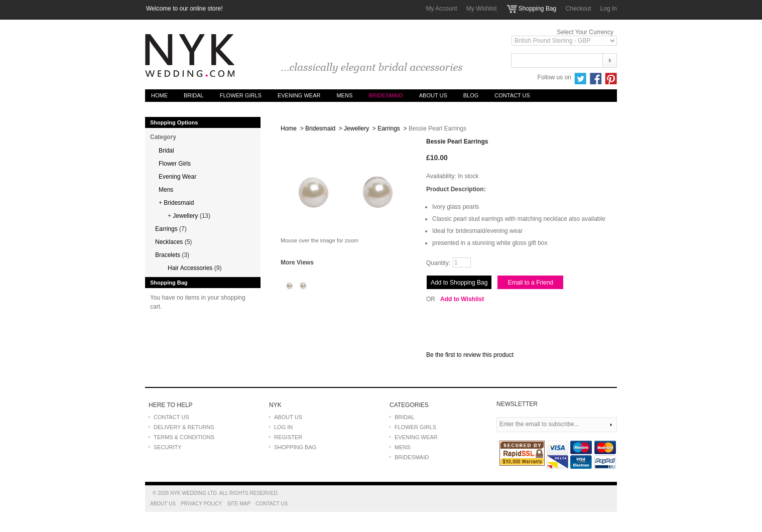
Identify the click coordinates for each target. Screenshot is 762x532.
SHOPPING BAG (295, 447)
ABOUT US (288, 417)
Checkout (579, 9)
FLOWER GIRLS (415, 427)
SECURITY (168, 447)
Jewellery (356, 128)
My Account (441, 9)
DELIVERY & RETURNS (184, 427)
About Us (433, 95)
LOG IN (283, 427)
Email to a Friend (530, 283)
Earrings (389, 128)
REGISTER (288, 437)
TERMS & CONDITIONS (184, 437)
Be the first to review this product (470, 355)
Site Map (239, 504)
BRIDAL (405, 417)
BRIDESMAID (412, 457)
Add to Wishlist (462, 299)
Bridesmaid (320, 128)
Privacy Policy (201, 504)
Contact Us (512, 95)
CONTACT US (171, 417)
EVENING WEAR (416, 437)
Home (159, 95)
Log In (609, 9)
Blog (471, 95)
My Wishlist (482, 9)
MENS (403, 447)
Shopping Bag (537, 9)
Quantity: (438, 263)
